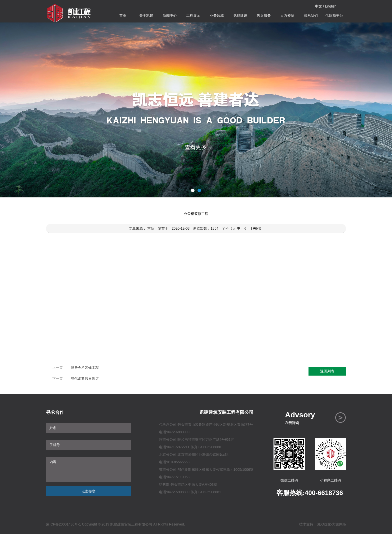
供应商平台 (334, 15)
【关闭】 (256, 228)
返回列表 (327, 371)
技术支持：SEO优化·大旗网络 (323, 524)
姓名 (88, 428)
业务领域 (217, 15)
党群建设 (240, 15)
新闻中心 (170, 15)
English (331, 6)
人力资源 (287, 15)
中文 (318, 6)
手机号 (88, 445)
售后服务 (264, 15)
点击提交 (88, 491)
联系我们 (311, 15)
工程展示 (193, 15)
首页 (123, 15)
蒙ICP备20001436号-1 (63, 524)
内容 (88, 469)
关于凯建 (146, 15)
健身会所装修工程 (85, 368)
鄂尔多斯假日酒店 (85, 379)
